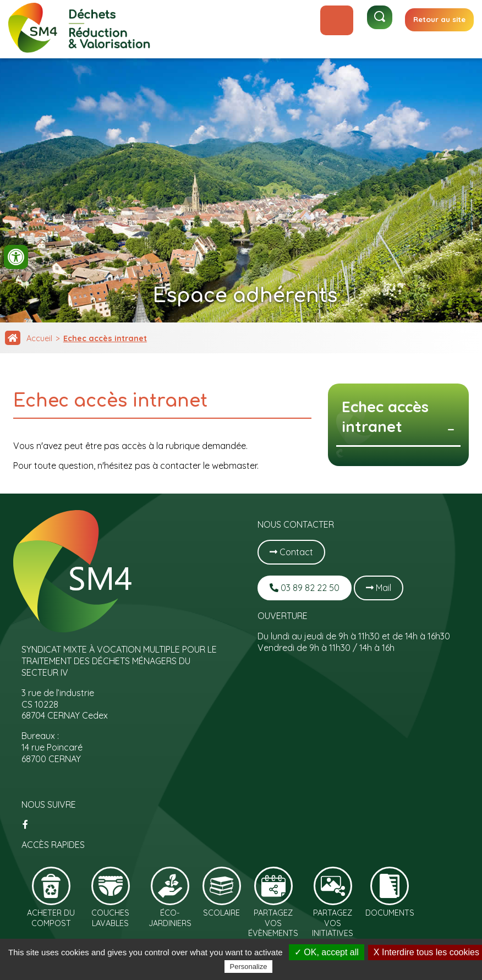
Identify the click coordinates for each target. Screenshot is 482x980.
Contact (291, 552)
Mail (379, 588)
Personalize (249, 967)
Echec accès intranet (105, 338)
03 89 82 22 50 (305, 588)
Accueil (39, 338)
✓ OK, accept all (327, 952)
